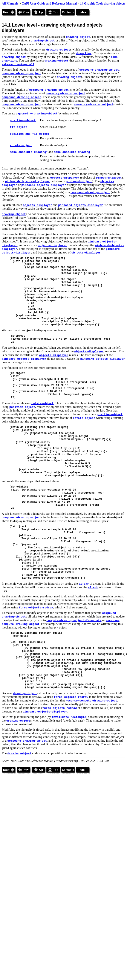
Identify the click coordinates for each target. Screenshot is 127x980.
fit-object (18, 127)
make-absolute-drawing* (29, 152)
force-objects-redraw (36, 608)
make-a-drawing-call (18, 64)
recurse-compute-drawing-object (91, 701)
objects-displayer (65, 178)
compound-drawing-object (99, 70)
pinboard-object (79, 181)
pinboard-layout (109, 178)
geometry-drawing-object (66, 94)
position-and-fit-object (30, 134)
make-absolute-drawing (72, 152)
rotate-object (21, 145)
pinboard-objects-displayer (28, 181)
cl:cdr (93, 588)
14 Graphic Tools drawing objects (103, 3)
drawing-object (78, 37)
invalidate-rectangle (69, 717)
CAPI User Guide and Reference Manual (49, 3)
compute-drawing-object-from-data (74, 620)
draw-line (84, 53)
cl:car (84, 584)
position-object (23, 120)
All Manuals (10, 3)
